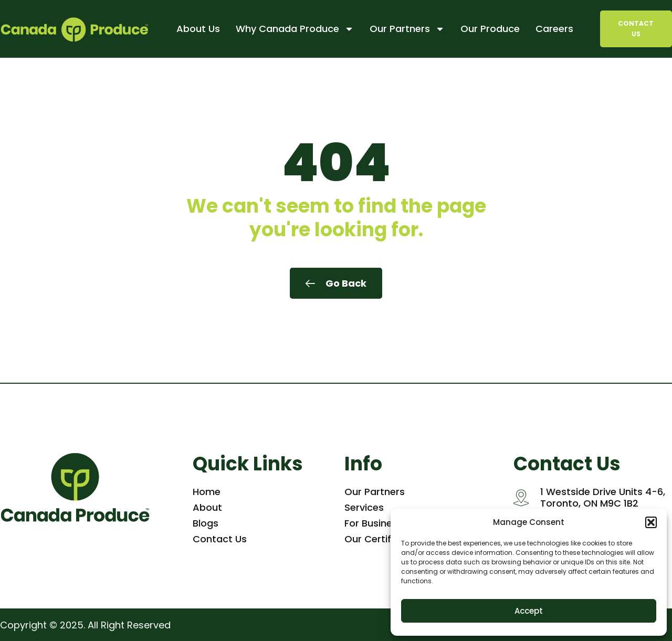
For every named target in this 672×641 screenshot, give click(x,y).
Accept (529, 611)
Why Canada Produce (295, 29)
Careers (554, 29)
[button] (651, 522)
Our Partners (407, 29)
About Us (198, 29)
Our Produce (490, 29)
